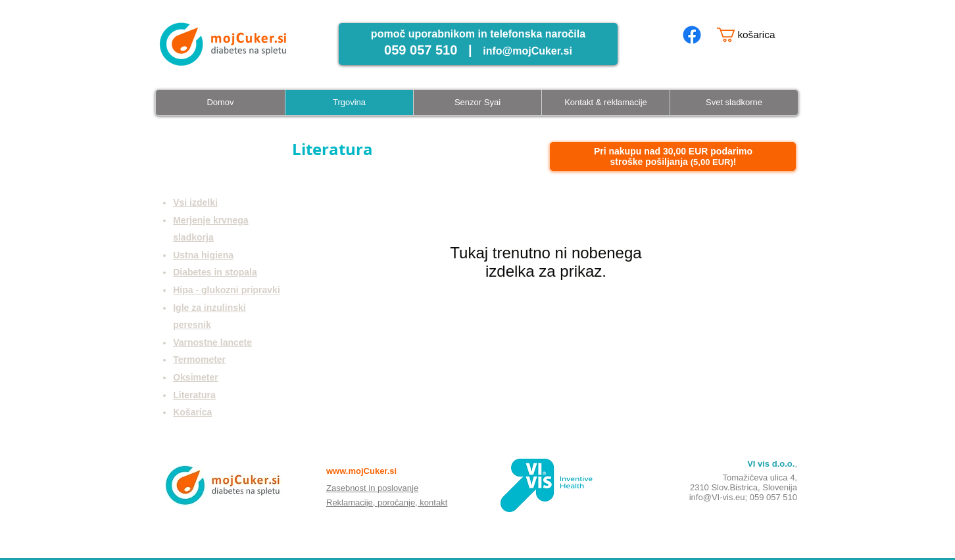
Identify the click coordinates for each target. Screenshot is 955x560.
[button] (753, 35)
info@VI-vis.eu (717, 497)
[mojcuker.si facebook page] (692, 35)
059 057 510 (773, 497)
